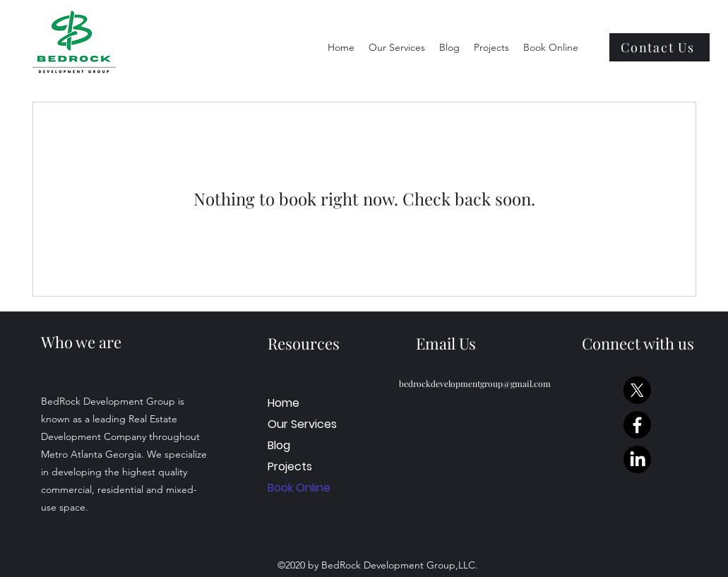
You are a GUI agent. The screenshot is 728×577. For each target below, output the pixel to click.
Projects (290, 466)
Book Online (298, 488)
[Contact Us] (660, 47)
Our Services (298, 424)
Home (284, 403)
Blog (279, 445)
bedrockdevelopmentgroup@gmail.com (475, 383)
